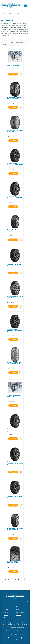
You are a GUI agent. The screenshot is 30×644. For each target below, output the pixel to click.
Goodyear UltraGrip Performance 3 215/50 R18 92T (15, 197)
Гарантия (6, 615)
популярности (19, 42)
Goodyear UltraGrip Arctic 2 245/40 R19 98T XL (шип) (14, 396)
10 (9, 580)
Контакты (19, 615)
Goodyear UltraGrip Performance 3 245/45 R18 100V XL (15, 496)
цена (13, 42)
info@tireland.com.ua (18, 635)
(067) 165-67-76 (12, 623)
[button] (25, 7)
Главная (3, 13)
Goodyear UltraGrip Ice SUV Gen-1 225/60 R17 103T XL (14, 363)
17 (6, 583)
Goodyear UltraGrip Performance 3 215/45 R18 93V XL (15, 430)
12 (15, 580)
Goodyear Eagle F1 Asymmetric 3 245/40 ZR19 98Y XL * (15, 230)
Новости (6, 612)
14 (21, 580)
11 (12, 580)
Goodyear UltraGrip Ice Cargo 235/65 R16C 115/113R (14, 562)
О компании (7, 618)
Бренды (9, 13)
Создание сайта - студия (15, 639)
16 (2, 583)
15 (24, 580)
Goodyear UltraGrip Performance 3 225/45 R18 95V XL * (15, 331)
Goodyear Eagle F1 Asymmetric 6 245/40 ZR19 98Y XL (15, 131)
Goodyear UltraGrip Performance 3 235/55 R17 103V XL (15, 165)
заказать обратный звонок (17, 627)
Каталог (18, 607)
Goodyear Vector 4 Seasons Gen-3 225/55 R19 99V (14, 98)
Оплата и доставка (21, 612)
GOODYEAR (17, 13)
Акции (18, 610)
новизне (4, 44)
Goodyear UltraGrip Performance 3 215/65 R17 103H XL (15, 463)
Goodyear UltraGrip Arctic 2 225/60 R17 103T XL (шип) (14, 65)
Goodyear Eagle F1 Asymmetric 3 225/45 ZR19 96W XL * (15, 529)
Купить (13, 74)
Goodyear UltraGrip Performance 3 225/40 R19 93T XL (15, 264)
